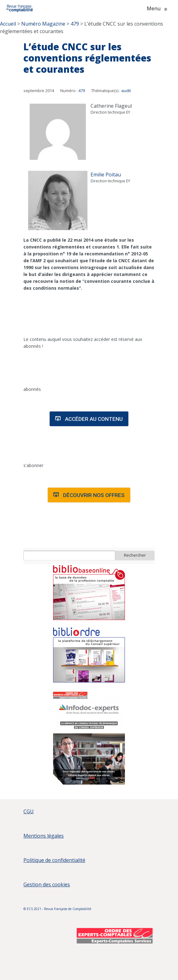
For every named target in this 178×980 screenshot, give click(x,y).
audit (126, 91)
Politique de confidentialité (54, 860)
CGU (29, 811)
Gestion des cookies (47, 884)
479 (82, 91)
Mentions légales (44, 836)
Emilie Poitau (106, 175)
